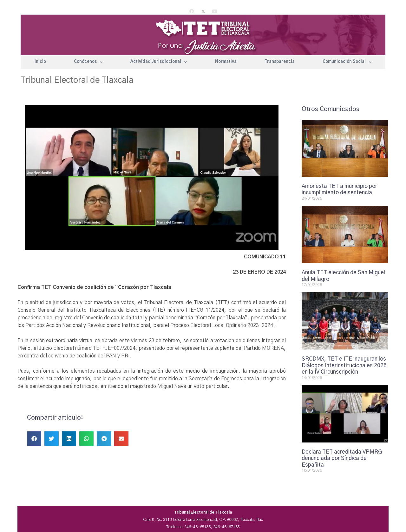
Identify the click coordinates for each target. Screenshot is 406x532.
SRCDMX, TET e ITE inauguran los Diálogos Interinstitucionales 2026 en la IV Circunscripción (344, 365)
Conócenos (88, 62)
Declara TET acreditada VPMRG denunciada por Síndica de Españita (342, 458)
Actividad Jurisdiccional (159, 62)
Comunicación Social (347, 62)
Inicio (40, 62)
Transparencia (280, 62)
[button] (34, 439)
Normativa (226, 62)
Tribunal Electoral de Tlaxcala (77, 80)
